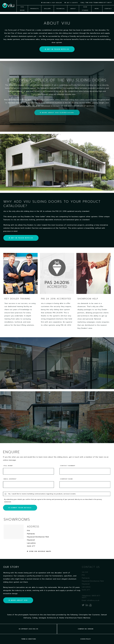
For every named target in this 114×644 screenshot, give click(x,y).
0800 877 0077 (105, 3)
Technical (61, 9)
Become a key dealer (53, 3)
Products (35, 9)
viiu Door (22, 9)
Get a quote (72, 3)
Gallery (47, 9)
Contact (108, 9)
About (73, 9)
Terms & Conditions (28, 639)
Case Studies (85, 9)
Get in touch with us (58, 49)
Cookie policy (85, 639)
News (97, 9)
